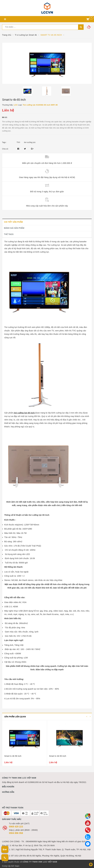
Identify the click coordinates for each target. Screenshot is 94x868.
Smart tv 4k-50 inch (58, 756)
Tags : (4, 142)
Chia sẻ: (5, 149)
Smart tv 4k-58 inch (13, 756)
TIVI (18, 142)
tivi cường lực (30, 142)
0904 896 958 (16, 833)
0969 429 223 (16, 827)
